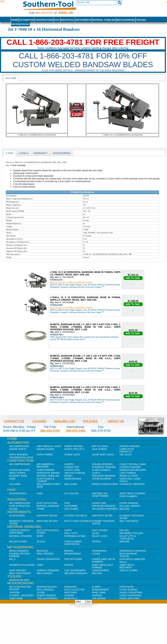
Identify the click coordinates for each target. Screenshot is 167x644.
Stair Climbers (128, 496)
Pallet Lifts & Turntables (128, 537)
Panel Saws (99, 593)
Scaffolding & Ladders (45, 480)
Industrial (68, 20)
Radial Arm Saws (129, 598)
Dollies (124, 530)
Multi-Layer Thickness (78, 521)
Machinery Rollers (131, 533)
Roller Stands (18, 542)
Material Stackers (21, 536)
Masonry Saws (18, 476)
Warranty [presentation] (41, 153)
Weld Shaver (44, 573)
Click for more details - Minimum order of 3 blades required (83, 70)
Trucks (96, 542)
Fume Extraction (20, 506)
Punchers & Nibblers (132, 559)
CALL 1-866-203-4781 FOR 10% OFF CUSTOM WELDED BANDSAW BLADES (83, 60)
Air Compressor (19, 446)
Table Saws (16, 598)
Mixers (68, 476)
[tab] (11, 78)
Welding (125, 509)
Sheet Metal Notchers (127, 566)
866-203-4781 (44, 13)
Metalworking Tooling (128, 555)
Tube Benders (100, 570)
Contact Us (14, 421)
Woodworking (20, 24)
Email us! (66, 13)
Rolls (123, 562)
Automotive (27, 20)
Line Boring (99, 598)
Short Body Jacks (103, 455)
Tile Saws (15, 484)
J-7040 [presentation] (9, 153)
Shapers (97, 596)
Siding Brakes (73, 479)
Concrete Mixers (130, 467)
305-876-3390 (76, 431)
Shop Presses (18, 570)
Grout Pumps (17, 473)
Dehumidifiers (18, 493)
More (40, 536)
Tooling (141, 20)
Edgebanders (100, 590)
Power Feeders (46, 596)
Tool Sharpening (47, 598)
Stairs (40, 509)
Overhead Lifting (75, 536)
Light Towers (128, 473)
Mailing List (65, 421)
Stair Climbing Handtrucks (73, 543)
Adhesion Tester (47, 516)
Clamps (96, 587)
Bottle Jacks (100, 446)
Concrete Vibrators (132, 484)
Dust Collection (47, 503)
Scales (13, 509)
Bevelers (42, 551)
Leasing (39, 421)
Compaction (72, 467)
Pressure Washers (104, 476)
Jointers (14, 593)
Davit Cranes (100, 530)
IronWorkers (73, 554)
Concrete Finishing (104, 467)
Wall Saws (71, 484)
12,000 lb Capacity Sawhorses (20, 532)
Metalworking (126, 20)
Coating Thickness (76, 516)
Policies (90, 421)
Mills (12, 559)
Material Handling (104, 20)
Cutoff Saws (72, 470)
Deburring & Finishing (133, 551)
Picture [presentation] (11, 78)
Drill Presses (45, 554)
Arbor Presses (74, 446)
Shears (69, 565)
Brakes (69, 551)
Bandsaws (70, 587)
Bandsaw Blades (19, 580)
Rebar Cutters (129, 476)
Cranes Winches (129, 446)
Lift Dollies (71, 493)
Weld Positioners (20, 573)
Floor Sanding (128, 590)
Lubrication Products (127, 450)
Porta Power (45, 455)
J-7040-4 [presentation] (23, 153)
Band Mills (71, 598)
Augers (69, 464)
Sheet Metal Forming (132, 493)
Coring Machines (20, 470)
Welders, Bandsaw (76, 573)
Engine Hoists (18, 449)
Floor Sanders (101, 470)
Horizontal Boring (48, 473)
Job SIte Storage (75, 473)
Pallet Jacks (100, 536)
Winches (125, 542)
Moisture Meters (47, 521)
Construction (44, 20)
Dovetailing (127, 587)
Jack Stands (99, 449)
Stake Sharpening (130, 596)
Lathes (96, 554)
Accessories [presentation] (62, 153)
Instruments (83, 20)
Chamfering (99, 551)
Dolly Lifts (71, 533)
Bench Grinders (19, 551)
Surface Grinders (48, 570)
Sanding (69, 596)
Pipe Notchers (73, 559)
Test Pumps (71, 509)
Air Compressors (20, 464)
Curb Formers (45, 470)
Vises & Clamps (128, 570)
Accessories (17, 516)
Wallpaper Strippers (105, 509)
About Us (116, 421)
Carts (68, 530)
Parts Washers (18, 455)
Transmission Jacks (21, 458)
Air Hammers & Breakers (45, 466)
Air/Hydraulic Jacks (49, 446)
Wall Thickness (129, 521)
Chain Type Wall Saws (133, 464)
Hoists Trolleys (74, 449)
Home (15, 20)
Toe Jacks (125, 455)
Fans (39, 493)
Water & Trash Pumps (105, 484)
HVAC (57, 20)
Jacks (95, 533)
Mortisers (71, 593)
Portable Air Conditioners (100, 495)
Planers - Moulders (21, 596)
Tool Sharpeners (75, 570)
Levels (96, 473)
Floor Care (99, 503)
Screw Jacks (72, 455)
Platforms (71, 506)
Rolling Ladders (130, 506)
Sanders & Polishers (22, 565)
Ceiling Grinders (102, 464)
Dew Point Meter (102, 516)
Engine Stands (45, 449)
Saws (12, 479)
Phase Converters (48, 559)
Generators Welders (133, 470)
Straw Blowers (101, 479)
